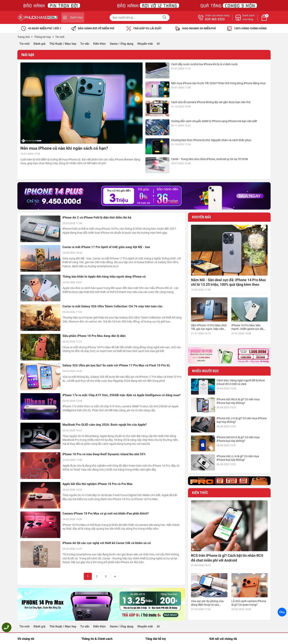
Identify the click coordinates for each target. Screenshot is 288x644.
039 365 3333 (215, 19)
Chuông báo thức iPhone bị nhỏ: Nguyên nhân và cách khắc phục (211, 140)
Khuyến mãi (145, 44)
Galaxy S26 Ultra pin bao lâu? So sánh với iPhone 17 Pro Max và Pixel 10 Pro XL (116, 365)
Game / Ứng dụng (122, 44)
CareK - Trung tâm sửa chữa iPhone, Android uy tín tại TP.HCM (209, 159)
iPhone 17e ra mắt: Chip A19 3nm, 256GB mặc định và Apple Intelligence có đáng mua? (121, 395)
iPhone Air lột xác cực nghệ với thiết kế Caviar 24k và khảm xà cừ (107, 543)
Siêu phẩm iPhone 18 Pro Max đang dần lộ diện (94, 336)
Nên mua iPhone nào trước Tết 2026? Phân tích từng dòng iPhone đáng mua (218, 83)
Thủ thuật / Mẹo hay (63, 44)
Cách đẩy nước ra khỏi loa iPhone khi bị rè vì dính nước (204, 64)
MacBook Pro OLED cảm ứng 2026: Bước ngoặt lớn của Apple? (104, 425)
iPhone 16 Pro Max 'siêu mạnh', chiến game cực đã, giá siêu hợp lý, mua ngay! (248, 329)
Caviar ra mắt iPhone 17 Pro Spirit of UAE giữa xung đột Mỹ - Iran (106, 247)
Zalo (282, 612)
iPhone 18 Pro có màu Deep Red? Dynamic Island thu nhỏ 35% (104, 454)
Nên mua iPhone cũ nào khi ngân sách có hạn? (64, 148)
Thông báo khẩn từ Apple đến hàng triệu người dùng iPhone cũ (104, 277)
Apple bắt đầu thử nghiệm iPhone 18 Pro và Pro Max (97, 484)
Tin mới (24, 44)
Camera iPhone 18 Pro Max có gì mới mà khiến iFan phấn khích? (105, 513)
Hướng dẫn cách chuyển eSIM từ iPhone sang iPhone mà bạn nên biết (214, 121)
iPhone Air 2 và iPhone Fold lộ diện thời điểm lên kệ (97, 218)
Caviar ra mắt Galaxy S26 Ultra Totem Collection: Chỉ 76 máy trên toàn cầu (112, 306)
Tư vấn (85, 44)
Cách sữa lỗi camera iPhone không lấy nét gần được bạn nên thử (211, 102)
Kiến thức (99, 44)
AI (158, 44)
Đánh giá (39, 44)
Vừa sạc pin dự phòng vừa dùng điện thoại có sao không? (207, 605)
